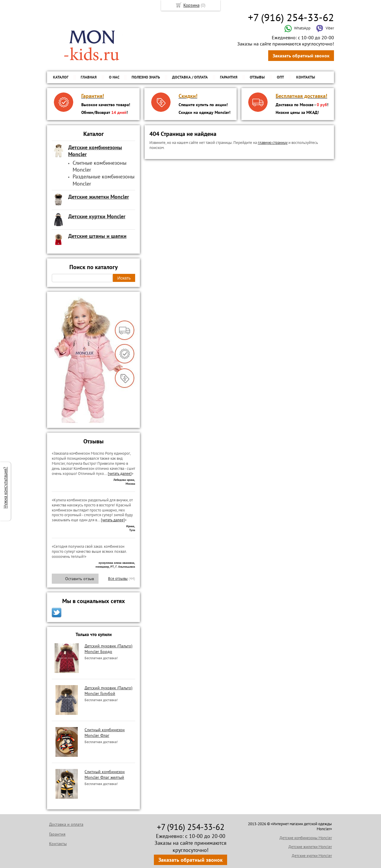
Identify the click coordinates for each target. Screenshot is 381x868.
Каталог (61, 77)
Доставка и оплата (66, 824)
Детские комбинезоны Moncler (306, 838)
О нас (114, 77)
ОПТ (280, 77)
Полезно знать (146, 77)
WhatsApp (298, 28)
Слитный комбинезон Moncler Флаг (105, 732)
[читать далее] (120, 474)
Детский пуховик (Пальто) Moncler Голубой (108, 690)
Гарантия (229, 77)
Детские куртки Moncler (312, 856)
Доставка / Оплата (190, 77)
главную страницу (273, 143)
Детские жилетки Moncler (310, 847)
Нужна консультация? (5, 488)
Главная (89, 77)
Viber (325, 28)
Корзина (191, 5)
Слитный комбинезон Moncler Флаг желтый (105, 774)
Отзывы (257, 77)
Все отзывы (118, 579)
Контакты (306, 77)
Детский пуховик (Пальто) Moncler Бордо (108, 649)
